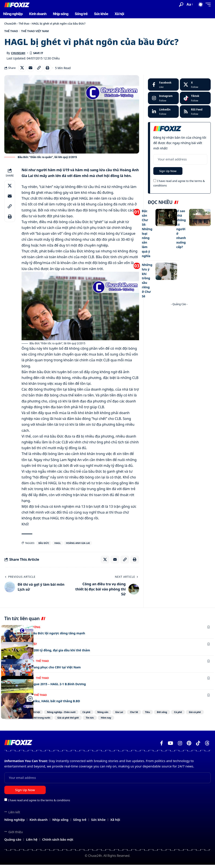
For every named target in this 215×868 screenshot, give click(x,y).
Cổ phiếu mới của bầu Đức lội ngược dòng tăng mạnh (50, 636)
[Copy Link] (41, 70)
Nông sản (118, 715)
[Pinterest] (189, 747)
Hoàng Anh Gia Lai (78, 545)
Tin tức (148, 721)
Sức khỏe (56, 721)
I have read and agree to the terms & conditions (39, 803)
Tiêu (173, 715)
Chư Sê (157, 715)
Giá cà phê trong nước (86, 721)
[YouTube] (170, 747)
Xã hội (38, 715)
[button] (181, 5)
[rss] (195, 113)
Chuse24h (11, 23)
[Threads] (207, 747)
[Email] (32, 70)
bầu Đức (44, 545)
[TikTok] (198, 747)
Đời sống (192, 715)
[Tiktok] (195, 100)
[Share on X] (22, 70)
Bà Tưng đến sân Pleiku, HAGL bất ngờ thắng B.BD (47, 704)
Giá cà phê (34, 721)
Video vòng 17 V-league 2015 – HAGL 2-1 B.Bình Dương (50, 687)
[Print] (50, 70)
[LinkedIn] (163, 113)
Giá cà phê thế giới (122, 721)
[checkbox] (155, 183)
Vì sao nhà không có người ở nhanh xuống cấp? (181, 230)
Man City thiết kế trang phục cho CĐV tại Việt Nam (48, 670)
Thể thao (26, 23)
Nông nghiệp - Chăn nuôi (68, 715)
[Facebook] (163, 87)
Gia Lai (138, 715)
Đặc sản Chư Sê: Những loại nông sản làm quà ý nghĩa (148, 235)
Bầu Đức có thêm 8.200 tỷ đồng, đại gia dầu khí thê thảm (53, 653)
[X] (195, 87)
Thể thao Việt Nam (42, 32)
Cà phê (98, 715)
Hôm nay (168, 721)
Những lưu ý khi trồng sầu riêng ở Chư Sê (148, 279)
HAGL (57, 545)
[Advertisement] (179, 332)
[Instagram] (163, 100)
